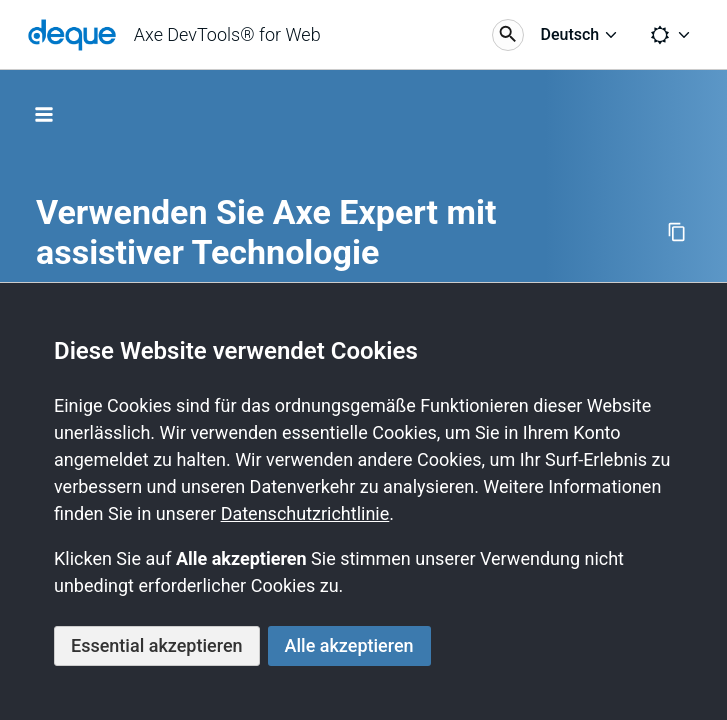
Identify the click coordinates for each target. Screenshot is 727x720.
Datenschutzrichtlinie (305, 513)
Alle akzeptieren (349, 645)
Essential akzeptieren (157, 645)
